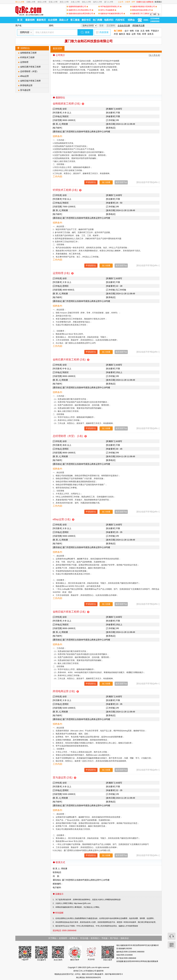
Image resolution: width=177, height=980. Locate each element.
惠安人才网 (64, 2)
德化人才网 (86, 2)
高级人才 (64, 20)
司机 (139, 34)
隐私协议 (125, 938)
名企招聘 (52, 20)
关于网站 (52, 938)
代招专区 (120, 20)
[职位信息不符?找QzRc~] (148, 182)
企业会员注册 (124, 25)
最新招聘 (30, 20)
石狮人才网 (31, 2)
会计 (127, 31)
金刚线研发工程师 (28, 53)
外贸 (116, 34)
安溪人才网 (53, 2)
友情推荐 (63, 938)
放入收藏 (106, 182)
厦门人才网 (109, 2)
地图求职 (109, 20)
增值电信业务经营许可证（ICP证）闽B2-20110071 (74, 974)
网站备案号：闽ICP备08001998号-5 (109, 974)
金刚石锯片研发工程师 (30, 81)
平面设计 (155, 31)
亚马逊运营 (25, 90)
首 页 (20, 20)
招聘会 (131, 20)
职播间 (139, 2)
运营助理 (24, 62)
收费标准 (150, 2)
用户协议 (114, 938)
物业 (128, 34)
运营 (134, 34)
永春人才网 (75, 2)
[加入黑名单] (154, 55)
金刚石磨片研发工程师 (30, 67)
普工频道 (75, 20)
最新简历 (41, 20)
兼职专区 (86, 20)
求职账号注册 (138, 25)
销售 (132, 31)
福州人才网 (97, 2)
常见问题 (84, 938)
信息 (144, 2)
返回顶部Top (121, 182)
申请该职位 (91, 182)
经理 (144, 34)
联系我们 (158, 2)
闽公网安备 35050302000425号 (88, 978)
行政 (137, 31)
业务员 (150, 34)
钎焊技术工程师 (27, 57)
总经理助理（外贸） (29, 71)
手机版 (105, 938)
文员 (142, 31)
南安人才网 (42, 2)
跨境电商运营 (26, 85)
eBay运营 (25, 76)
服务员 (122, 34)
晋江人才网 (20, 2)
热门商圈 (97, 20)
